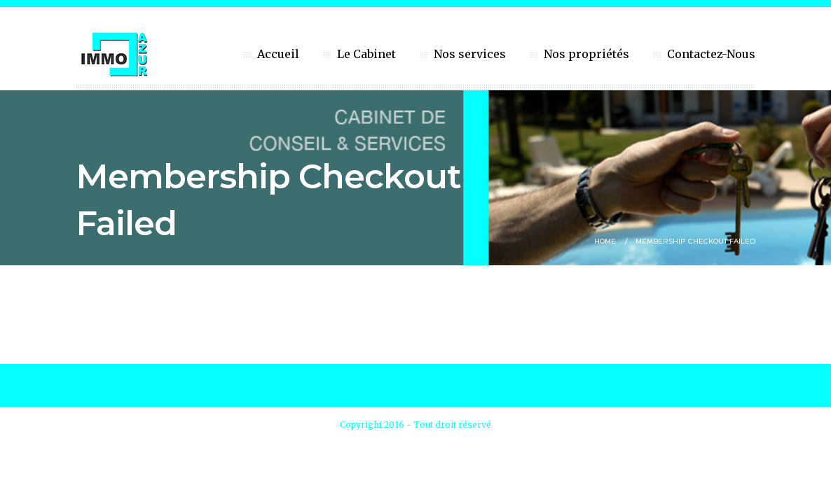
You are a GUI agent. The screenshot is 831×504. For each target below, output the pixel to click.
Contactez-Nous (711, 54)
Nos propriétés (586, 54)
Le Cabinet (366, 54)
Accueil (278, 54)
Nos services (470, 54)
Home (605, 241)
